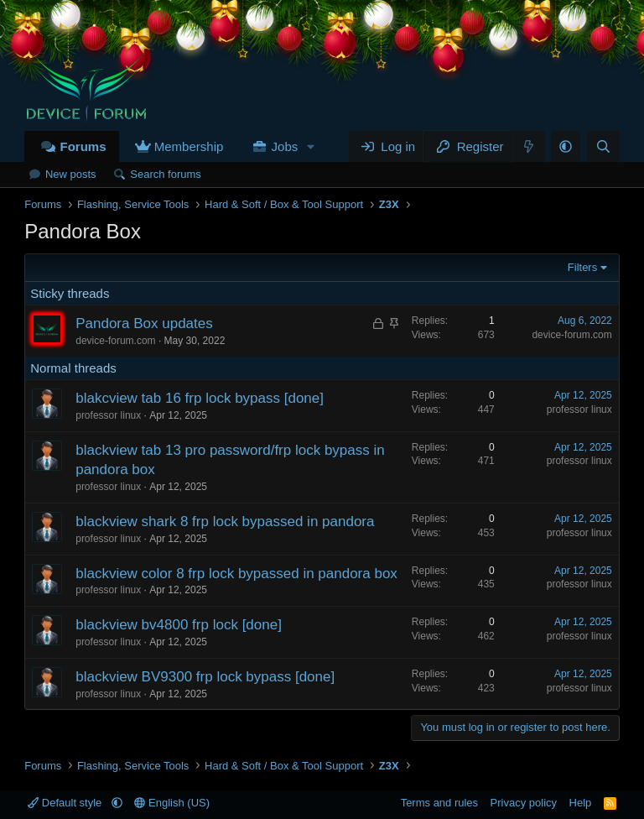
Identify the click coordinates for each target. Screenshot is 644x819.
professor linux (108, 415)
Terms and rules (439, 803)
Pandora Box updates (144, 323)
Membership (189, 146)
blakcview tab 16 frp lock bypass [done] (200, 398)
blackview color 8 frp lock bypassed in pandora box (236, 574)
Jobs (285, 146)
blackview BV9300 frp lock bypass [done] (205, 677)
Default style (66, 803)
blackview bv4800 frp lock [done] (179, 625)
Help (581, 803)
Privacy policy (524, 803)
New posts (71, 174)
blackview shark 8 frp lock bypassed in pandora (225, 522)
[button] (311, 146)
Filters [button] (582, 267)
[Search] (603, 146)
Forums (83, 146)
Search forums (166, 174)
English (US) (172, 803)
